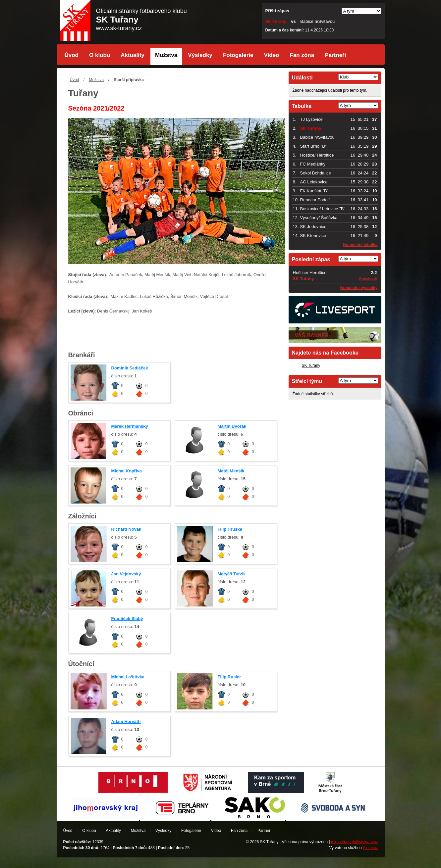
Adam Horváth (126, 722)
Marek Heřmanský (130, 426)
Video (272, 55)
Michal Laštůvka (128, 677)
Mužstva (166, 55)
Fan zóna (302, 55)
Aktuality (133, 55)
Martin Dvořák (232, 426)
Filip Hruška (230, 529)
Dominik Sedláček (130, 368)
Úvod (72, 55)
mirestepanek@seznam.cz (355, 842)
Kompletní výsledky (359, 288)
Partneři (335, 55)
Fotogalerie (238, 55)
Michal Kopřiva (127, 471)
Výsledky (200, 55)
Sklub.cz (370, 848)
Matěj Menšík (231, 471)
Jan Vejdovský (126, 574)
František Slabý (127, 619)
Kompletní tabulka (360, 245)
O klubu (100, 55)
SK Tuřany (311, 365)
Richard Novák (126, 529)
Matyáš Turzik (232, 574)
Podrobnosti (368, 279)
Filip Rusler (229, 677)
